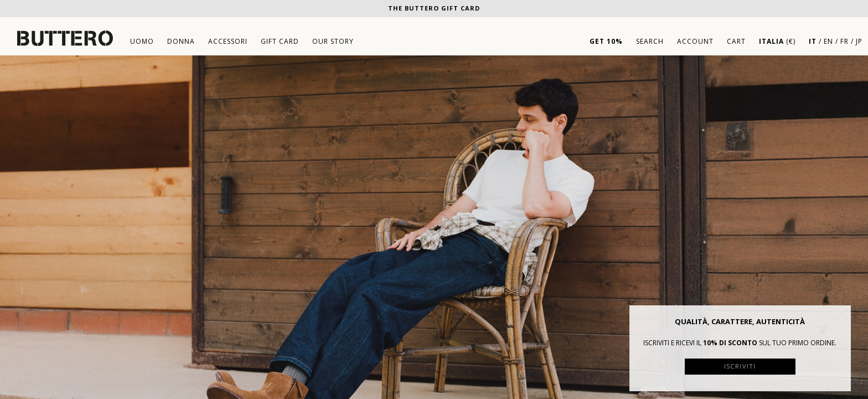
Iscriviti (740, 366)
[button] (843, 314)
